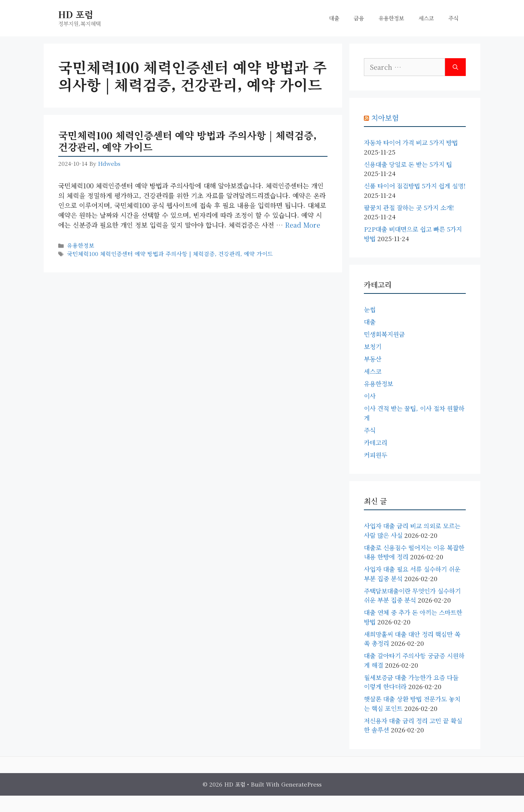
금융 (359, 18)
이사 (370, 396)
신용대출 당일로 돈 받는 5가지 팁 (408, 164)
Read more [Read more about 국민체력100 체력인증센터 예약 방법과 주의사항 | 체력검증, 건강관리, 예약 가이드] (303, 225)
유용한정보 (391, 18)
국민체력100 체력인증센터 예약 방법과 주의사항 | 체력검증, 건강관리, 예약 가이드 (187, 141)
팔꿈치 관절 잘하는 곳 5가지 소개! (409, 207)
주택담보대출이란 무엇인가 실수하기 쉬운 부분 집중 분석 (412, 595)
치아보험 (385, 118)
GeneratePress (301, 784)
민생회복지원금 (384, 334)
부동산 (373, 359)
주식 (453, 18)
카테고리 (376, 442)
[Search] (455, 67)
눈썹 (370, 309)
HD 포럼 (76, 14)
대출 (334, 18)
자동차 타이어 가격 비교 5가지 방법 (411, 142)
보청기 (373, 346)
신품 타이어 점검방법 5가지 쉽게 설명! (415, 186)
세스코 (426, 18)
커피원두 (376, 455)
